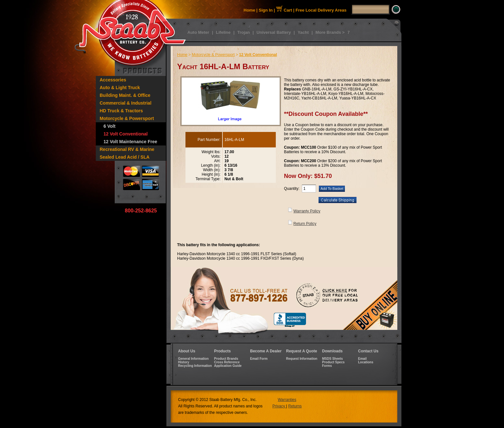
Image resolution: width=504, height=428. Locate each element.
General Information (193, 359)
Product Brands (226, 359)
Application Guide (228, 366)
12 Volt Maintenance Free (130, 142)
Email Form (259, 359)
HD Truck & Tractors (121, 111)
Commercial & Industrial (126, 103)
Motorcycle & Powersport (127, 118)
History (184, 362)
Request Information (302, 359)
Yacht (303, 32)
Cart (284, 10)
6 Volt (109, 126)
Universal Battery (274, 32)
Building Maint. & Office (125, 95)
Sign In (266, 10)
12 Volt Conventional (126, 134)
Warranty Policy (307, 211)
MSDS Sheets (332, 359)
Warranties (287, 400)
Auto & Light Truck (120, 88)
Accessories (113, 80)
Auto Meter (198, 32)
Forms (327, 366)
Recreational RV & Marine (127, 149)
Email (362, 359)
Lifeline (223, 32)
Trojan (243, 32)
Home (249, 10)
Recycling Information (195, 366)
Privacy (279, 406)
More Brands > (330, 32)
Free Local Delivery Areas (321, 10)
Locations (366, 362)
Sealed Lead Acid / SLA (125, 157)
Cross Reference (227, 362)
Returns (295, 406)
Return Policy (305, 224)
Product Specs (333, 362)
